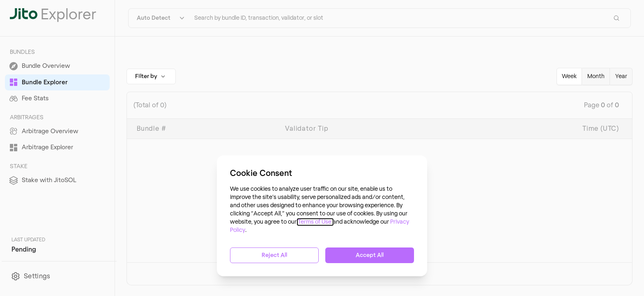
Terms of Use (315, 222)
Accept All (370, 255)
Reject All (274, 255)
